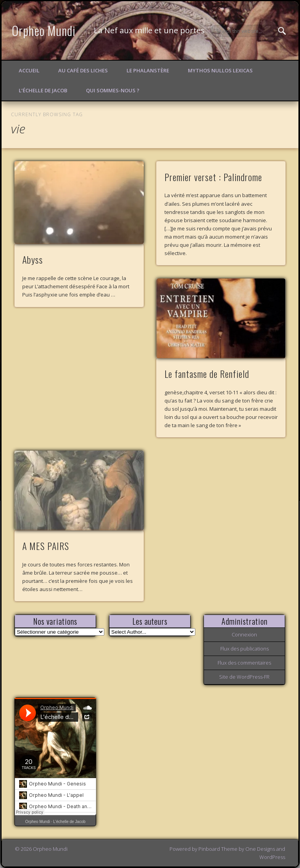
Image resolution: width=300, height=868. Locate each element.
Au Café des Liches (83, 70)
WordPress (272, 857)
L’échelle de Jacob (43, 90)
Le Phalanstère (148, 70)
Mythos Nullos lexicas (220, 70)
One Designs (260, 849)
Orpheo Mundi (44, 30)
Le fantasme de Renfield (207, 374)
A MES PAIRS (46, 546)
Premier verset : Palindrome (213, 177)
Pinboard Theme (218, 849)
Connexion (244, 634)
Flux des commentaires (244, 663)
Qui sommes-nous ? (113, 90)
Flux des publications (245, 649)
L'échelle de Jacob (69, 822)
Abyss (33, 259)
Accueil (29, 70)
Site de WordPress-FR (244, 677)
